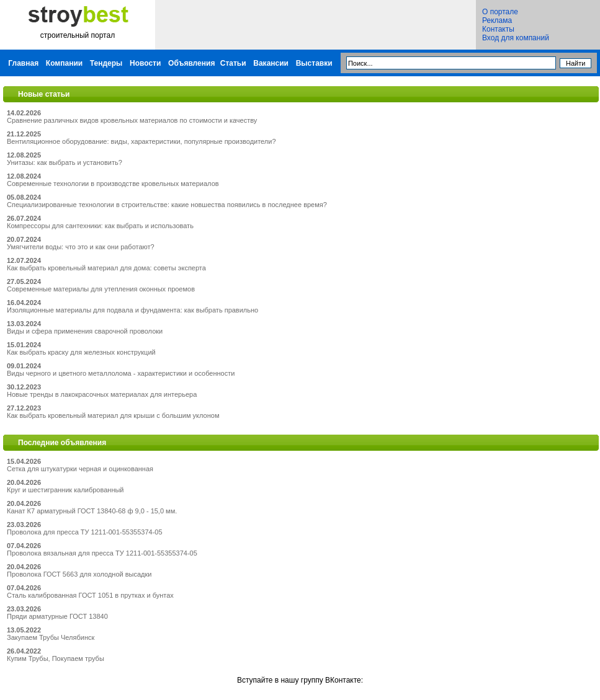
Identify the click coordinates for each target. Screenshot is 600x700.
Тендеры (106, 63)
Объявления (191, 63)
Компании (64, 63)
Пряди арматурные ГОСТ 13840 (57, 616)
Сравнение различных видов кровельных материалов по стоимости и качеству (132, 120)
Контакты (498, 29)
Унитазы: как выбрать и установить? (65, 162)
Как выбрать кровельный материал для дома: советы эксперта (106, 268)
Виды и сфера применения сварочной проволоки (85, 331)
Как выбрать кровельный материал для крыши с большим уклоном (113, 415)
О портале (500, 12)
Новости (145, 63)
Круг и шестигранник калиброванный (65, 490)
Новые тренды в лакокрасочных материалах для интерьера (102, 394)
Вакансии (271, 63)
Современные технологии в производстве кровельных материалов (113, 184)
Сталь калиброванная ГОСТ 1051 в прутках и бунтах (90, 595)
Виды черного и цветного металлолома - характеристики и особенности (121, 373)
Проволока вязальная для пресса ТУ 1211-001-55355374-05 (102, 553)
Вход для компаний (516, 38)
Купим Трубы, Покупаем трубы (56, 658)
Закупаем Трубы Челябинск (51, 637)
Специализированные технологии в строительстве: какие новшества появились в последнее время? (167, 205)
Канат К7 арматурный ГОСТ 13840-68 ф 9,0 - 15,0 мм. (92, 511)
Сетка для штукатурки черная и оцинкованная (80, 469)
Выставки (314, 63)
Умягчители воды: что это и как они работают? (81, 247)
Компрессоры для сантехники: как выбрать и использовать (100, 226)
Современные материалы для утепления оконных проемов (101, 289)
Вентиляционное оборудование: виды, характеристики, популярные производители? (141, 141)
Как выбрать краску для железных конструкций (81, 352)
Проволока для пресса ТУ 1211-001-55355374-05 (85, 532)
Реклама (497, 20)
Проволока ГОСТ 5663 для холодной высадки (79, 574)
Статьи (233, 63)
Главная (23, 63)
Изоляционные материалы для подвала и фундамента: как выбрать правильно (132, 310)
